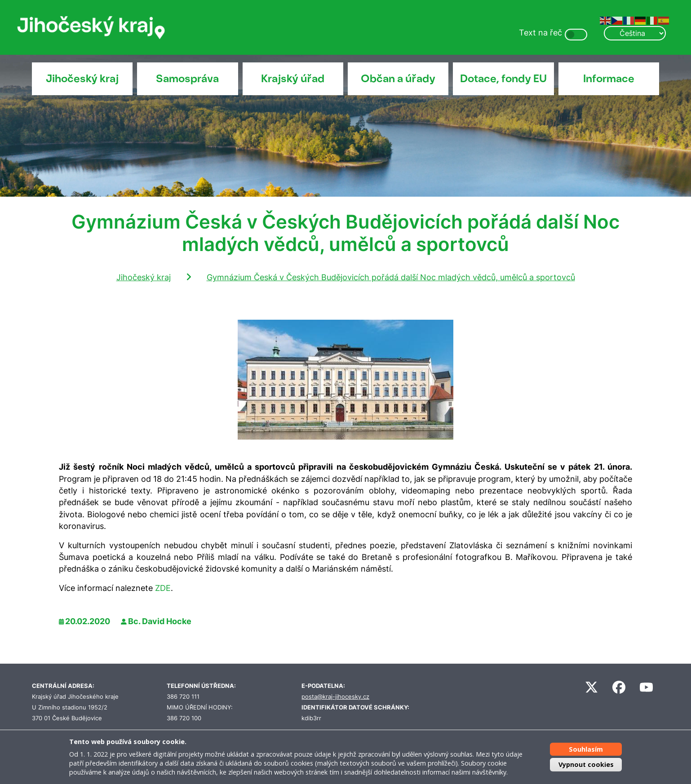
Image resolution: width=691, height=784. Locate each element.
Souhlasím (586, 749)
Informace (609, 79)
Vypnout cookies (586, 764)
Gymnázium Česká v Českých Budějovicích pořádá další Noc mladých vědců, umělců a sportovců (391, 277)
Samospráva (187, 79)
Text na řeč (540, 33)
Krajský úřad (293, 79)
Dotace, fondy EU (503, 79)
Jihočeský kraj (82, 79)
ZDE (163, 588)
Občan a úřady (398, 79)
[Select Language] (635, 33)
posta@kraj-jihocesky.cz (335, 697)
